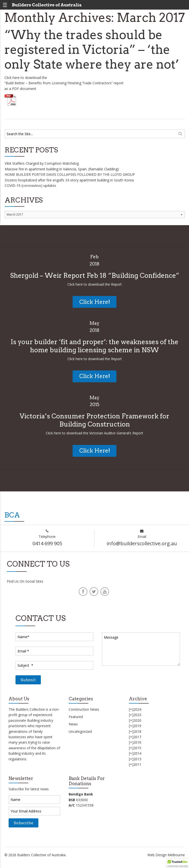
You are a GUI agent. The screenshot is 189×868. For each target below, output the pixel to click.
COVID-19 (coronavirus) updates (30, 185)
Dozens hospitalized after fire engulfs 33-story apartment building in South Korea (69, 180)
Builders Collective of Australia (47, 5)
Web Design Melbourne (166, 855)
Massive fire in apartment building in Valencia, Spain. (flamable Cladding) (62, 169)
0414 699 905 (47, 543)
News (73, 724)
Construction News (84, 709)
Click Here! (95, 302)
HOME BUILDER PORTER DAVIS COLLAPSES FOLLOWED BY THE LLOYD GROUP (70, 174)
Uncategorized (80, 731)
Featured (76, 717)
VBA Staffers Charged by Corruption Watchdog (42, 163)
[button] (178, 863)
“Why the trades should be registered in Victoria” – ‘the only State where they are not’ (92, 50)
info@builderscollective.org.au (142, 543)
